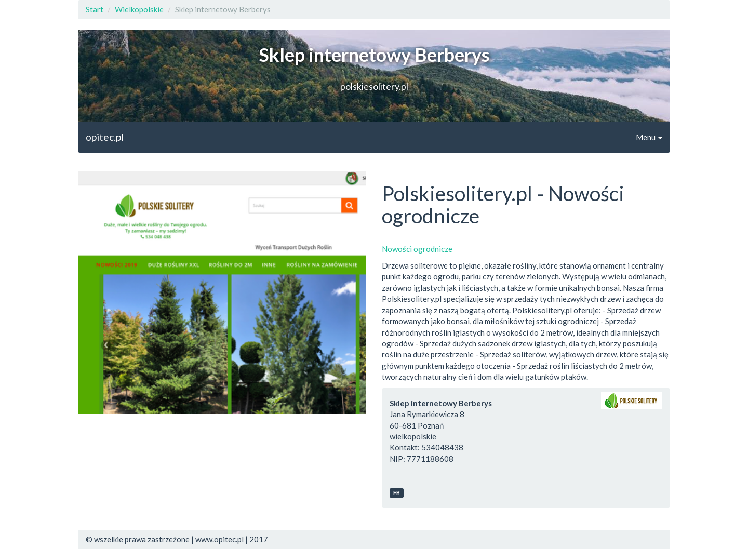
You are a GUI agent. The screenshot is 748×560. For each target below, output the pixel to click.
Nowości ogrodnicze (417, 249)
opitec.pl (105, 137)
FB (397, 493)
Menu (649, 137)
